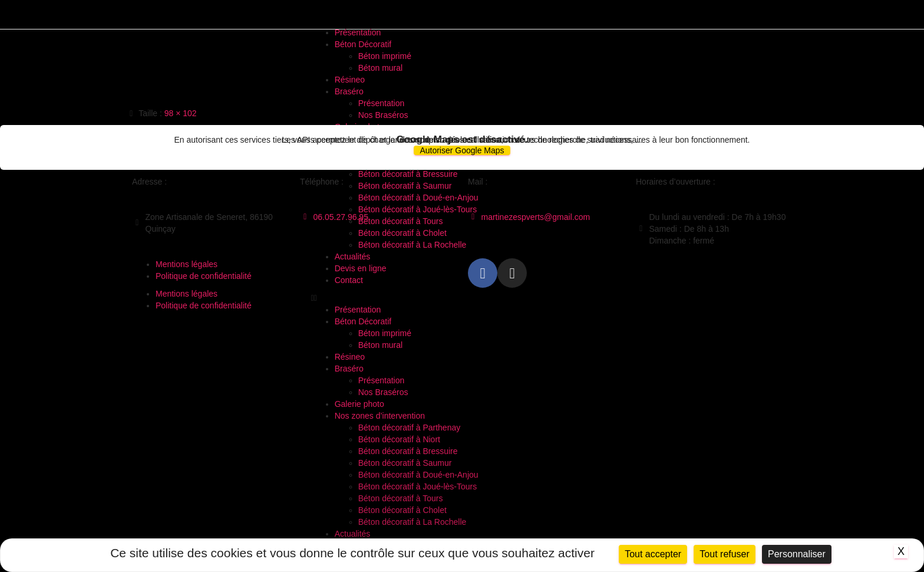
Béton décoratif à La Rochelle (412, 522)
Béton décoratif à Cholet (402, 510)
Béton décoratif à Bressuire (408, 451)
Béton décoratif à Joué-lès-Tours (418, 486)
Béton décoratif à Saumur (405, 463)
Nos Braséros (383, 115)
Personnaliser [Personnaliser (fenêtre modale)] (797, 554)
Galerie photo (359, 404)
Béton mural (380, 68)
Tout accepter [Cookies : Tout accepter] (653, 554)
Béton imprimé (385, 56)
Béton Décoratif (363, 44)
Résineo (350, 80)
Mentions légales (187, 264)
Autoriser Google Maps (462, 150)
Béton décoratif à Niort (399, 439)
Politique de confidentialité (204, 276)
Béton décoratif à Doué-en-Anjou (418, 475)
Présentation (358, 32)
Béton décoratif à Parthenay (410, 428)
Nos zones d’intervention (380, 416)
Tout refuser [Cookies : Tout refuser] (724, 554)
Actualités (353, 534)
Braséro (349, 91)
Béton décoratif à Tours (401, 498)
